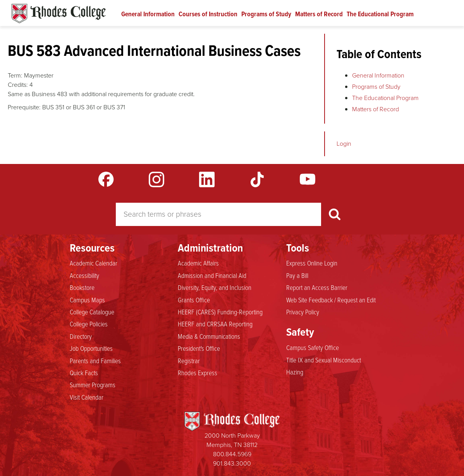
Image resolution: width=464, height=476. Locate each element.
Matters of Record (319, 14)
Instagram (156, 179)
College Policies (89, 324)
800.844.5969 (232, 454)
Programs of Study (266, 14)
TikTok (257, 179)
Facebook (106, 179)
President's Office (199, 348)
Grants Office (194, 300)
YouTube (308, 179)
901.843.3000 (232, 463)
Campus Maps (87, 300)
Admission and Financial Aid (212, 275)
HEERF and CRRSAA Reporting (215, 324)
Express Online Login (312, 263)
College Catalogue (92, 312)
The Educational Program (380, 14)
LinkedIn (207, 179)
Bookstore (82, 287)
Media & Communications (209, 336)
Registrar (189, 360)
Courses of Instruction (208, 14)
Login (344, 144)
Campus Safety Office (313, 347)
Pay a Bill (297, 275)
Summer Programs (93, 385)
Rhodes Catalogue (59, 14)
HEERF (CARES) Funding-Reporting (220, 312)
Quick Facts (84, 373)
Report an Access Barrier (317, 287)
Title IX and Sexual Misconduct (324, 360)
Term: (15, 75)
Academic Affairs (198, 263)
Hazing (295, 372)
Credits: (18, 85)
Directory (81, 336)
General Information (148, 14)
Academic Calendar (94, 263)
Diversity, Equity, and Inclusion (215, 287)
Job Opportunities (91, 348)
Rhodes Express (198, 373)
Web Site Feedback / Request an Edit (331, 300)
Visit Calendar (87, 397)
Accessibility (84, 275)
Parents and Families (95, 360)
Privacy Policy (303, 312)
